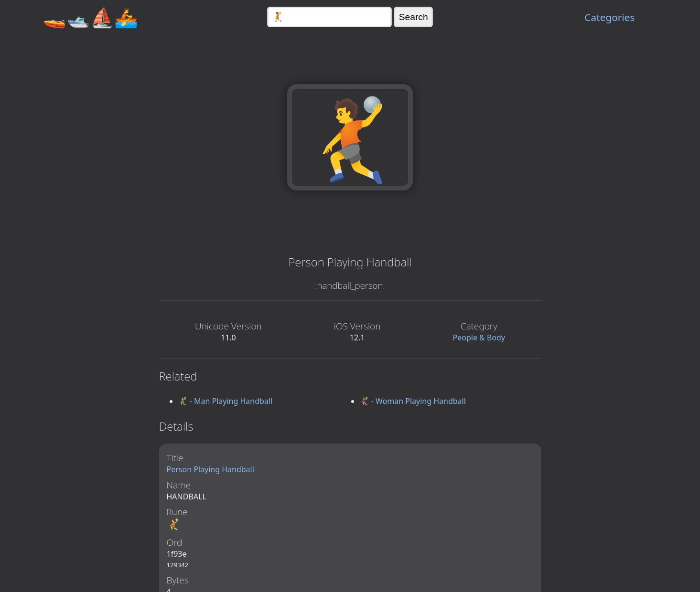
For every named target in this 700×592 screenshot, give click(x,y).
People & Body (479, 338)
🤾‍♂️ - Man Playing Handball (226, 401)
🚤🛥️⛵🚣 (90, 17)
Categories (609, 17)
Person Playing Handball (210, 469)
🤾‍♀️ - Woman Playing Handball (413, 401)
